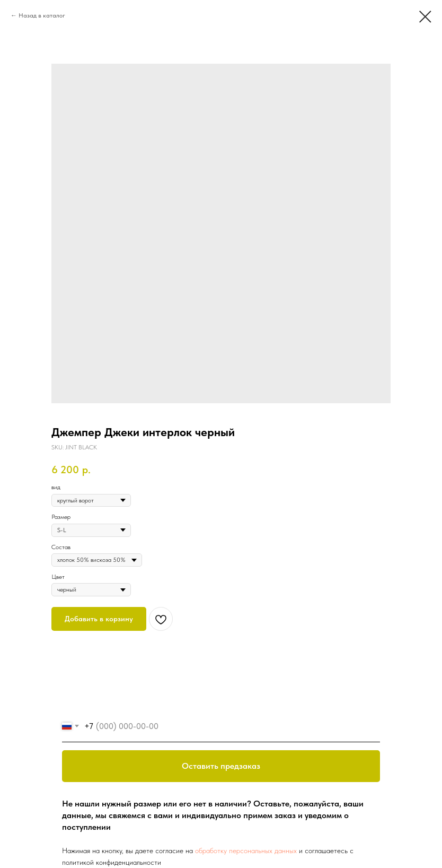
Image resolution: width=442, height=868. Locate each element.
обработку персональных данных (246, 850)
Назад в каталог (42, 15)
